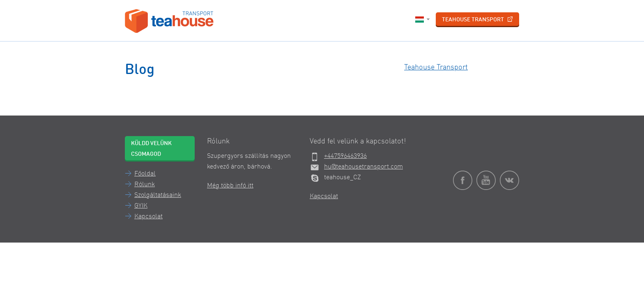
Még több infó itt (230, 186)
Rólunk (145, 185)
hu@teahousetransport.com (363, 167)
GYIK (141, 206)
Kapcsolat (148, 217)
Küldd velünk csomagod (151, 149)
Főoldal (145, 174)
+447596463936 (345, 156)
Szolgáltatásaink (158, 195)
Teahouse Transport (477, 19)
